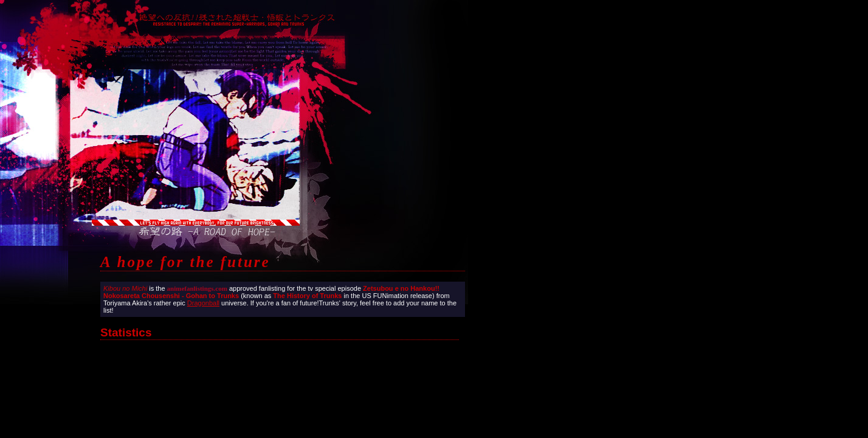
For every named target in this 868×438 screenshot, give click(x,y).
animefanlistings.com (197, 288)
